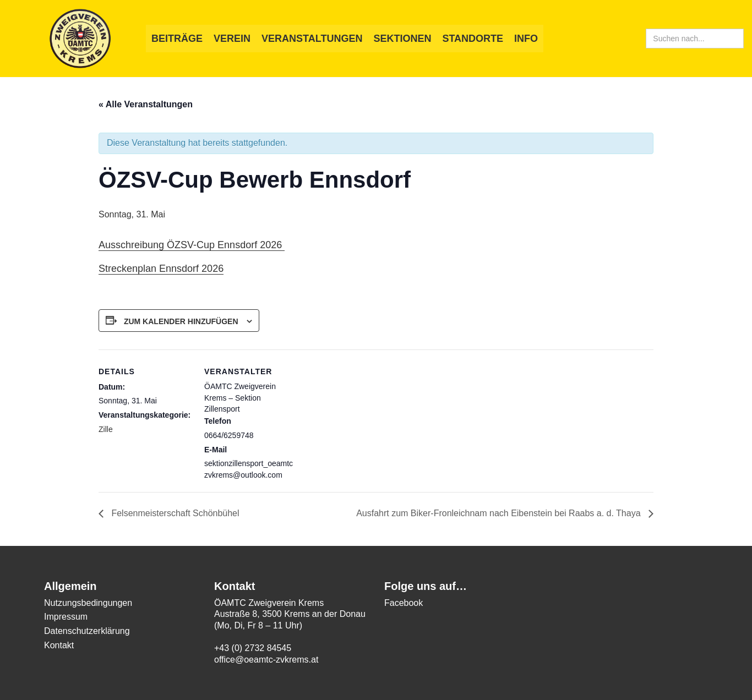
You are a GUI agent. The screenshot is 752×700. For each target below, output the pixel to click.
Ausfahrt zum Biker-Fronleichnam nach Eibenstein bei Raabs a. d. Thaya (500, 513)
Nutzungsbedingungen (88, 603)
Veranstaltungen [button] (312, 39)
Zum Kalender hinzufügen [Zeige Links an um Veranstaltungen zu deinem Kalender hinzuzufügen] (181, 321)
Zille (106, 429)
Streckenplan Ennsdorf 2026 (161, 269)
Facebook (404, 603)
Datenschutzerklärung (87, 631)
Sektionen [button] (402, 39)
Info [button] (526, 39)
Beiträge (177, 39)
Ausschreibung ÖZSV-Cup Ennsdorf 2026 (192, 245)
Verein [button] (232, 39)
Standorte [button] (473, 39)
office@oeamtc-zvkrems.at (266, 660)
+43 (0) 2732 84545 (253, 648)
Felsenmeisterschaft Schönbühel (174, 513)
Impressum (66, 617)
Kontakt (59, 645)
